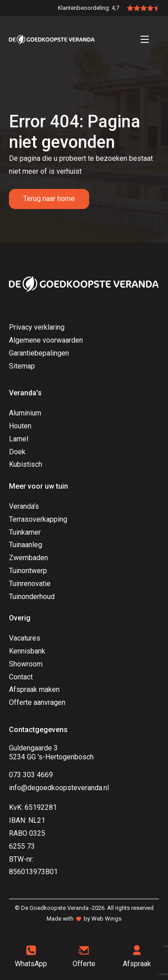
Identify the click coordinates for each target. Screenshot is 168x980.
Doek (17, 452)
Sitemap (22, 366)
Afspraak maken (34, 689)
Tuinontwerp (28, 571)
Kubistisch (26, 464)
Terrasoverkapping (38, 519)
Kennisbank (27, 651)
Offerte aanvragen (37, 702)
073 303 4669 (31, 775)
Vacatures (25, 638)
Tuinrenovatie (30, 584)
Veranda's (24, 506)
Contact (21, 677)
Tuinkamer (25, 532)
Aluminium (25, 413)
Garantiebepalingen (39, 353)
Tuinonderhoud (32, 597)
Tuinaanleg (26, 545)
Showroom (26, 664)
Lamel (19, 439)
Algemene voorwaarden (46, 340)
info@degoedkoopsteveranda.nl (59, 788)
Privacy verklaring (37, 327)
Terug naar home (49, 199)
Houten (20, 426)
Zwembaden (28, 558)
